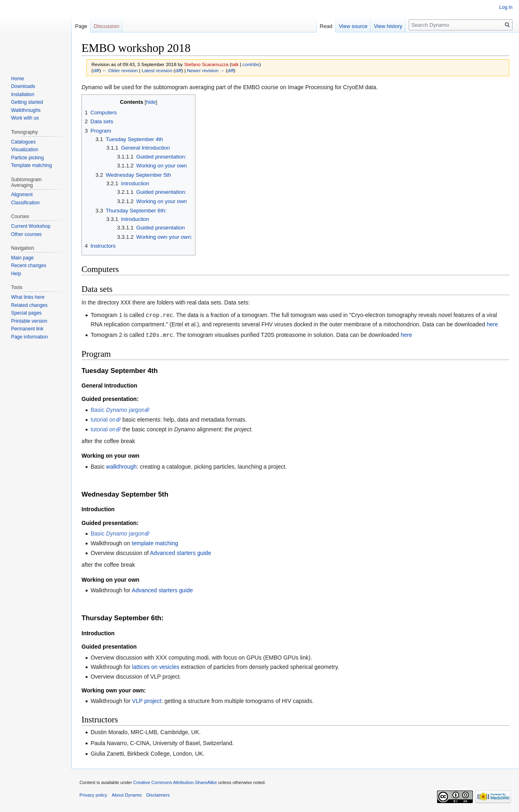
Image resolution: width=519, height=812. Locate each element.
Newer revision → (206, 70)
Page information (29, 337)
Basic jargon (117, 409)
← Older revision (120, 70)
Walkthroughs (26, 110)
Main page (22, 258)
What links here (28, 297)
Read (326, 26)
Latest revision (157, 70)
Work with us (25, 118)
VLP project (147, 700)
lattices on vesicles (156, 666)
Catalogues (23, 142)
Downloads (23, 86)
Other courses (26, 234)
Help (16, 274)
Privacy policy (93, 794)
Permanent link (27, 329)
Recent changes (29, 266)
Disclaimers (158, 794)
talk (235, 64)
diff (96, 70)
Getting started (27, 102)
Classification (25, 203)
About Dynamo (127, 794)
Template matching (31, 165)
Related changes (29, 305)
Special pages (26, 313)
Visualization (25, 150)
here (492, 324)
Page (81, 26)
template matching (155, 542)
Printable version (29, 321)
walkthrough (122, 465)
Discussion (106, 26)
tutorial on (103, 418)
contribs (251, 64)
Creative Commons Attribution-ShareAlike (175, 781)
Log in (506, 7)
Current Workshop (31, 226)
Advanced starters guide (181, 552)
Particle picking (27, 158)
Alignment (22, 195)
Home (17, 79)
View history (388, 26)
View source (353, 26)
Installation (23, 94)
